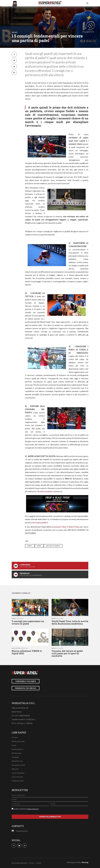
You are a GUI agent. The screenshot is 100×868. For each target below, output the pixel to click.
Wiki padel (15, 769)
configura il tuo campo (26, 681)
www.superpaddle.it (40, 523)
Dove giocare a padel (18, 765)
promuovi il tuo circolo (26, 688)
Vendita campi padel (18, 741)
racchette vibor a (53, 546)
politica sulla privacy (33, 809)
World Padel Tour (17, 761)
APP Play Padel (16, 753)
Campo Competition (18, 773)
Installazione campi (18, 781)
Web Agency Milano (74, 862)
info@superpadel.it (22, 831)
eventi (30, 546)
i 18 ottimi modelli (44, 491)
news (14, 32)
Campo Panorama (17, 777)
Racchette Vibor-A (17, 749)
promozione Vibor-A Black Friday (65, 527)
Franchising (15, 757)
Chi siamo (15, 737)
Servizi (14, 745)
